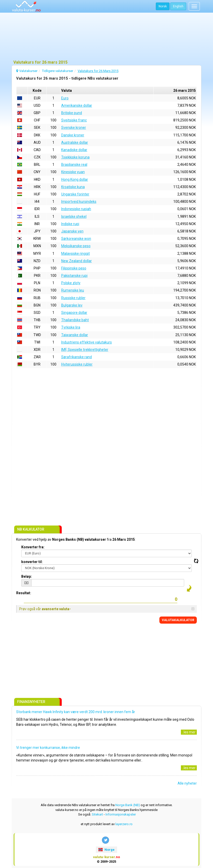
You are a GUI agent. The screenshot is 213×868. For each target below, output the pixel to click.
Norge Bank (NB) (128, 805)
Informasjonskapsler (121, 814)
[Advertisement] (106, 37)
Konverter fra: (33, 547)
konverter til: (32, 562)
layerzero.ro (124, 824)
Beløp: (27, 576)
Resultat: (24, 593)
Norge (106, 850)
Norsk (163, 6)
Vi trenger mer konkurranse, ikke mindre (48, 748)
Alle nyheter (187, 783)
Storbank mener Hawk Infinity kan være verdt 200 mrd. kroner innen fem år (76, 712)
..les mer (189, 732)
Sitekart (97, 814)
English (178, 6)
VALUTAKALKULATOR (178, 620)
